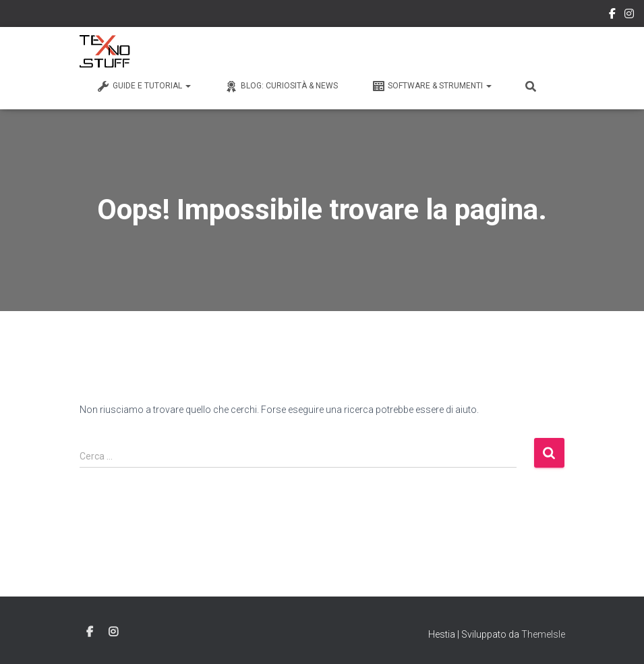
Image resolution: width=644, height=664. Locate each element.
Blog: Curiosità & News (281, 86)
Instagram (629, 16)
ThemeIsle (543, 634)
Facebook (612, 16)
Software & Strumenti (432, 86)
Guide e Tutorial (144, 86)
